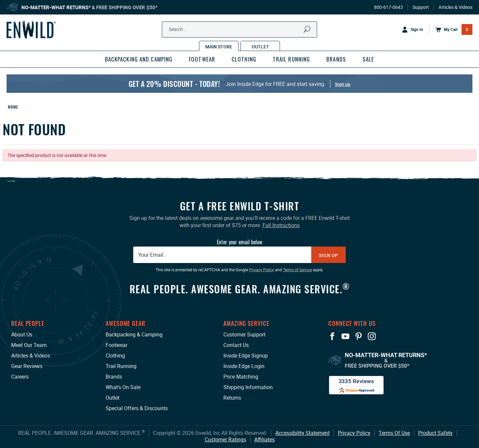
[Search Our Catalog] (230, 29)
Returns (232, 398)
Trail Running (121, 366)
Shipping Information (248, 387)
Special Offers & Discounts (137, 408)
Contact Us (236, 345)
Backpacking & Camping (134, 334)
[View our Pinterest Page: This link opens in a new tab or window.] (359, 336)
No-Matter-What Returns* (56, 7)
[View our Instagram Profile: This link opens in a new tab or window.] (372, 336)
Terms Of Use (394, 433)
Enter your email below (239, 242)
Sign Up (328, 255)
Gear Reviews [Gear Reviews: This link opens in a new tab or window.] (27, 366)
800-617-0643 (389, 7)
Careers (20, 377)
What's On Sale (123, 387)
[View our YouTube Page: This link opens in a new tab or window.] (345, 336)
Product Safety (435, 433)
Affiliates (265, 439)
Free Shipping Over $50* (127, 7)
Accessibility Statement (303, 433)
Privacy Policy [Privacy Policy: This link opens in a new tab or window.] (262, 270)
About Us (22, 334)
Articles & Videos (455, 7)
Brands (114, 377)
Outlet (113, 398)
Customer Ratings (225, 439)
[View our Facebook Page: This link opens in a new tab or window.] (332, 336)
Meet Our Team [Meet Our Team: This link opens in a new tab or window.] (29, 345)
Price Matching (241, 377)
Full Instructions (281, 225)
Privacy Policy (354, 433)
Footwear (116, 345)
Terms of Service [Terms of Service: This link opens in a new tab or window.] (297, 270)
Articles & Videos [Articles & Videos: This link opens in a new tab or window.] (31, 356)
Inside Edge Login (244, 366)
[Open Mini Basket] (451, 30)
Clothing (115, 356)
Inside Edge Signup (246, 356)
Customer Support (244, 334)
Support (421, 7)
